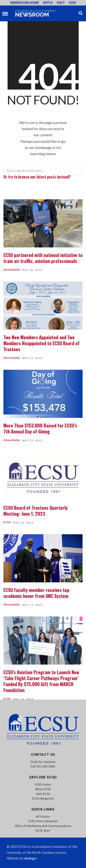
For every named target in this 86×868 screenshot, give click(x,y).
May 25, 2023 (32, 358)
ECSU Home (43, 785)
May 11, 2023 (32, 605)
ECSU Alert (43, 831)
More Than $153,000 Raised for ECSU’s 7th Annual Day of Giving (40, 428)
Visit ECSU (43, 794)
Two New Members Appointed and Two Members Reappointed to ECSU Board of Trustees (42, 343)
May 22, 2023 (23, 523)
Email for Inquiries (43, 762)
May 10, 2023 (23, 699)
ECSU (7, 522)
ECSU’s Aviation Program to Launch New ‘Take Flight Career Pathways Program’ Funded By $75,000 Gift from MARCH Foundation (41, 681)
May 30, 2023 (32, 270)
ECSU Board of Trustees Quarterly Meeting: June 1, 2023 (36, 511)
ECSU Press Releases (43, 821)
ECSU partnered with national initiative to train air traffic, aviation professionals (43, 258)
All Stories (43, 817)
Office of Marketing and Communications (43, 826)
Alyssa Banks (12, 270)
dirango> (31, 858)
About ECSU (43, 789)
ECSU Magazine (43, 799)
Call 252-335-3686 (43, 767)
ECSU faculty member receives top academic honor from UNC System (36, 593)
